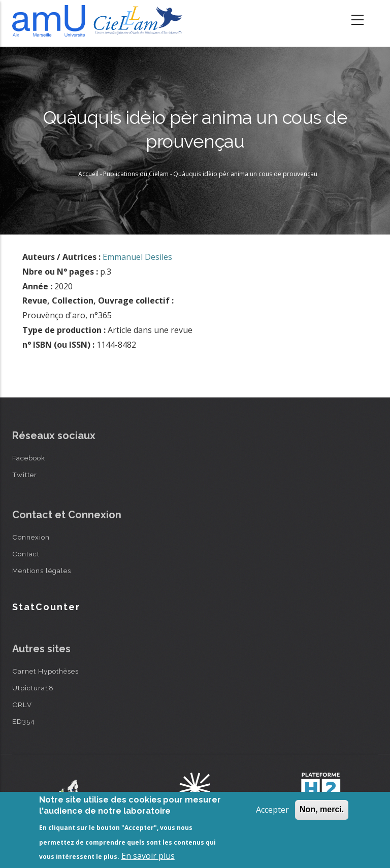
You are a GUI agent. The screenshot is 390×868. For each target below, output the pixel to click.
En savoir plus (148, 856)
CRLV (22, 705)
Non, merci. (322, 809)
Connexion (31, 537)
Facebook (29, 458)
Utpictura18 (33, 688)
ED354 (24, 721)
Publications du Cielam (136, 174)
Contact (26, 554)
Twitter (25, 475)
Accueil (88, 174)
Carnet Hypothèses (45, 671)
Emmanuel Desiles (137, 257)
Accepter (272, 810)
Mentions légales (42, 571)
